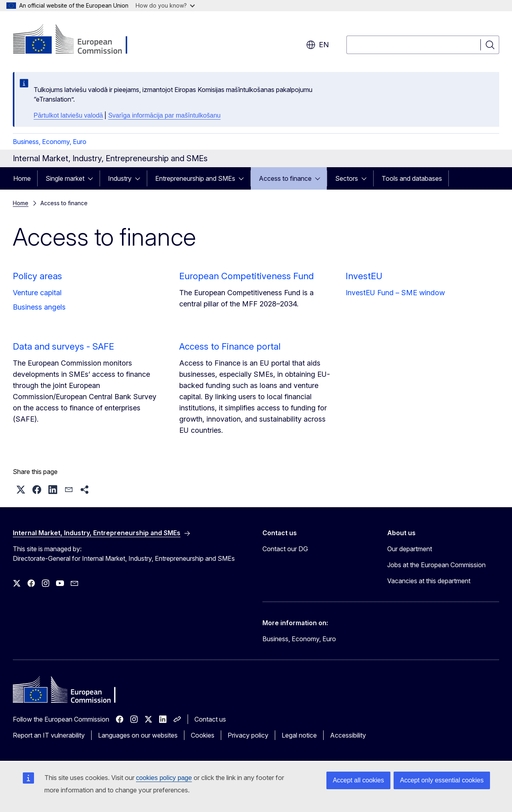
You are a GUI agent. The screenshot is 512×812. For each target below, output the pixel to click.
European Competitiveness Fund (246, 276)
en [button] (317, 45)
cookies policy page (164, 778)
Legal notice (299, 735)
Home (22, 178)
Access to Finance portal (230, 346)
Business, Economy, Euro (50, 142)
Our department (410, 549)
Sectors (347, 178)
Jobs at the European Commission (436, 565)
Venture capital (37, 293)
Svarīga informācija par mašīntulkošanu (164, 115)
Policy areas (37, 276)
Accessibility (348, 735)
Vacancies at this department (429, 581)
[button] (21, 490)
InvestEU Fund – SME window (395, 293)
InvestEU (364, 276)
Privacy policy (248, 735)
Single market (65, 178)
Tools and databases (412, 178)
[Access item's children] (93, 178)
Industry (120, 178)
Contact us (210, 719)
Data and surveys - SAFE (63, 346)
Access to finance (285, 178)
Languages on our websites (138, 735)
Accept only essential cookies (442, 780)
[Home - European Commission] (77, 40)
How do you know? (165, 5)
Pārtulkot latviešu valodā (68, 115)
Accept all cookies (358, 780)
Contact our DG (285, 549)
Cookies (203, 735)
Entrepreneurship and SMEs (195, 178)
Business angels (39, 307)
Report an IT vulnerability (49, 735)
